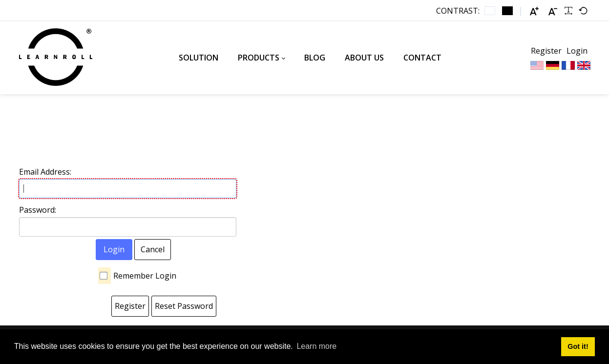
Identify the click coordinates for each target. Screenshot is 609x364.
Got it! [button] (578, 346)
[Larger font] (534, 11)
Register (546, 51)
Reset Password (184, 306)
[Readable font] (568, 11)
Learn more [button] (316, 346)
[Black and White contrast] (507, 11)
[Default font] (583, 11)
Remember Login (145, 276)
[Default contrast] (490, 11)
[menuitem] (199, 58)
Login (577, 51)
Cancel (153, 249)
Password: (38, 210)
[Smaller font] (553, 11)
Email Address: (45, 172)
